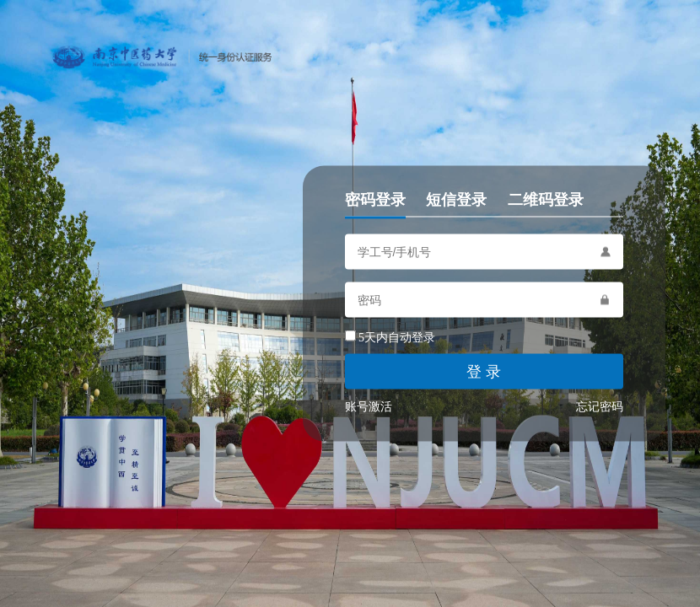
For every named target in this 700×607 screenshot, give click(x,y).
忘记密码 (600, 407)
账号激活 (369, 407)
